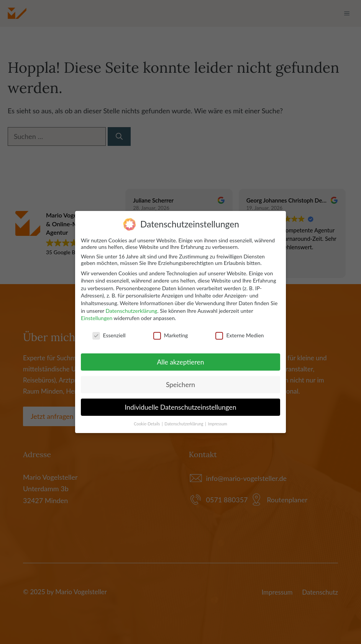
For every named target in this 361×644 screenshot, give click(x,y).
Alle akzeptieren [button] (180, 362)
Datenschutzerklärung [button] (184, 424)
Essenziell (109, 335)
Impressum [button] (218, 424)
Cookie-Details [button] (147, 424)
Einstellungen (97, 318)
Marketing (171, 335)
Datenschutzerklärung (131, 311)
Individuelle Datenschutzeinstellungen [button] (181, 407)
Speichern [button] (180, 385)
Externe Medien (240, 335)
